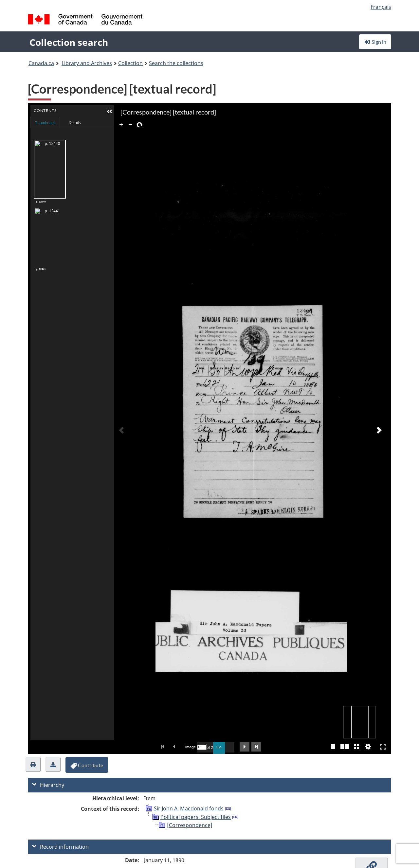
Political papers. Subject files (196, 817)
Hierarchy (48, 785)
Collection (130, 63)
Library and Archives (87, 63)
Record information (60, 847)
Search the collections (176, 63)
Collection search (69, 42)
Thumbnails (45, 123)
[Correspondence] (190, 825)
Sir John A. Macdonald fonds (189, 808)
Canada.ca (41, 63)
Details (75, 123)
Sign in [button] (375, 42)
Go (219, 747)
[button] (109, 111)
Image (190, 747)
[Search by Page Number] (202, 747)
